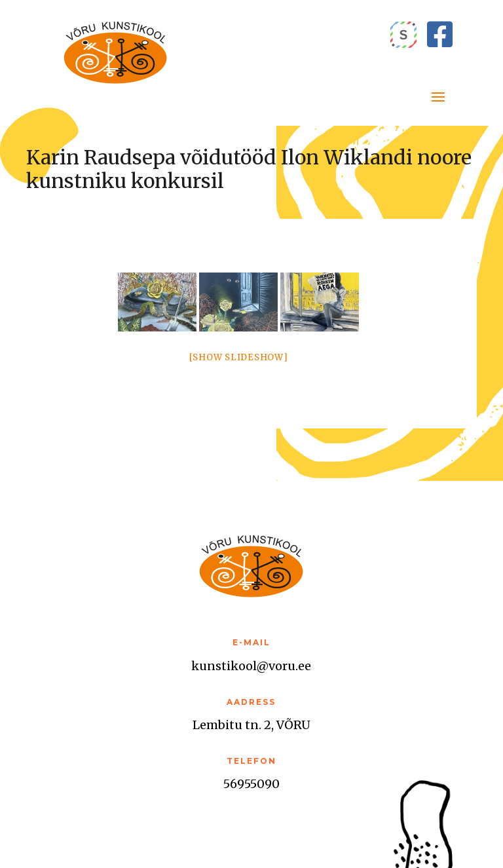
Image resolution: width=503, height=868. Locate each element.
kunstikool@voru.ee (251, 666)
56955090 (251, 784)
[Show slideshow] (239, 357)
